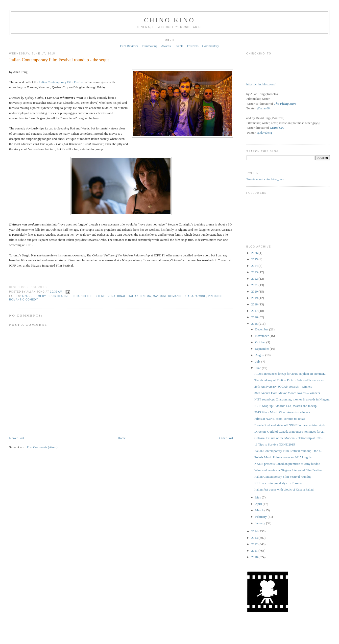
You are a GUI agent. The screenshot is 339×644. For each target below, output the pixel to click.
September (262, 349)
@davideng (265, 133)
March (260, 510)
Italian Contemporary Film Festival (61, 82)
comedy (40, 296)
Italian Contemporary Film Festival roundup (283, 477)
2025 (255, 259)
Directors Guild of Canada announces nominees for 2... (290, 432)
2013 (255, 538)
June (258, 368)
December (262, 329)
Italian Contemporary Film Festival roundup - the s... (288, 451)
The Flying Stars (285, 104)
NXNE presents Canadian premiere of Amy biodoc (287, 464)
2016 (255, 317)
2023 (255, 272)
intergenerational (110, 296)
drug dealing (59, 296)
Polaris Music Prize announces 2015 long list (283, 457)
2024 (255, 266)
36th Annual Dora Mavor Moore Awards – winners (287, 393)
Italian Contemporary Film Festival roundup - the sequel (60, 60)
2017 (255, 311)
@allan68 (264, 108)
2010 (255, 557)
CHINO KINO (169, 20)
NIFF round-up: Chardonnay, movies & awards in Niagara (292, 399)
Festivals (193, 46)
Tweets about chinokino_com (265, 179)
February (261, 517)
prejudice (216, 296)
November (262, 336)
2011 (255, 551)
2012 (255, 544)
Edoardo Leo (82, 296)
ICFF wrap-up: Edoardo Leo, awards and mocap (286, 406)
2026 (255, 253)
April (259, 504)
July (258, 361)
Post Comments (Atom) (42, 447)
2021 (255, 285)
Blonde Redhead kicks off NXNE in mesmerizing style (290, 425)
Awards (166, 46)
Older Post (226, 438)
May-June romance (168, 296)
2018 (255, 304)
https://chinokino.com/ (261, 84)
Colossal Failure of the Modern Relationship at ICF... (289, 438)
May (258, 497)
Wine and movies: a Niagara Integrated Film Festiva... (289, 470)
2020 (255, 291)
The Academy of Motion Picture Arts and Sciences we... (291, 380)
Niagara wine (195, 296)
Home (122, 438)
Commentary (211, 46)
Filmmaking (150, 46)
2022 (255, 279)
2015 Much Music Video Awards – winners (282, 412)
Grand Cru (277, 128)
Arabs (27, 296)
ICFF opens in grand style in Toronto (278, 483)
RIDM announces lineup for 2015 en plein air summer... (290, 374)
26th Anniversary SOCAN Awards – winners (283, 386)
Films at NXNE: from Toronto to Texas (280, 419)
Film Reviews (129, 46)
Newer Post (17, 438)
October (261, 342)
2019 (255, 298)
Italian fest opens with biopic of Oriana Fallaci (284, 489)
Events (179, 46)
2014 (255, 531)
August (260, 355)
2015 (255, 324)
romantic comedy (24, 300)
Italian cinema (139, 296)
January (261, 523)
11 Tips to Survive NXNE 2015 (275, 444)
